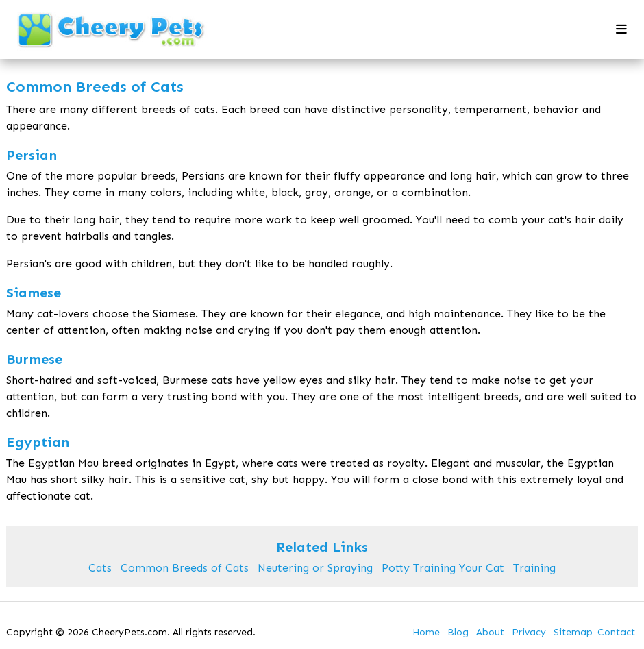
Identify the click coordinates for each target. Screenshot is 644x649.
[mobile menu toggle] (621, 29)
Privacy (529, 632)
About (490, 632)
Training (534, 568)
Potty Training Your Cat (443, 568)
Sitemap (573, 632)
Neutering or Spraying (315, 568)
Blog (458, 632)
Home (426, 632)
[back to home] (112, 30)
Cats (100, 568)
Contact (616, 632)
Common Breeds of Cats (185, 568)
